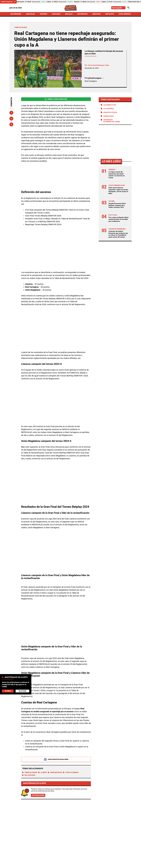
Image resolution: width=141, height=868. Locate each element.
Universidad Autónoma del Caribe (112, 122)
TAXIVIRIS (44, 14)
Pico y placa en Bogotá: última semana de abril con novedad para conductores (118, 220)
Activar (8, 691)
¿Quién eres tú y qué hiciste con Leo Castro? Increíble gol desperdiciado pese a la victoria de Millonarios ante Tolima (112, 823)
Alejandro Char (110, 105)
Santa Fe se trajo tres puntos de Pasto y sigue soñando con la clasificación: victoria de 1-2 (111, 803)
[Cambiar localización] (118, 8)
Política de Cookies (109, 865)
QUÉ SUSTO (109, 14)
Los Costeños (109, 109)
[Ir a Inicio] (70, 8)
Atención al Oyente (68, 865)
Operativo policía (111, 113)
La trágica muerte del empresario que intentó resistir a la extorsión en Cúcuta (117, 176)
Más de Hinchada (25, 791)
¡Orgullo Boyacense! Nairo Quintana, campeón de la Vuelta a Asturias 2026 (118, 206)
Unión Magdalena (58, 751)
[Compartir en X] (11, 119)
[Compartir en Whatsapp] (11, 125)
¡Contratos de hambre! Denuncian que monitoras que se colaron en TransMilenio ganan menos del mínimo (118, 236)
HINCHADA (56, 14)
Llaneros (45, 751)
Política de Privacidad (51, 865)
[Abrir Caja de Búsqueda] (128, 8)
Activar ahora (39, 774)
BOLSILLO (69, 14)
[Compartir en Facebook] (11, 113)
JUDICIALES (31, 14)
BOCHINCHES (82, 14)
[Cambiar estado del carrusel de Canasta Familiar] (16, 2)
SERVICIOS (96, 14)
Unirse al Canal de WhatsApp (56, 100)
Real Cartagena (29, 754)
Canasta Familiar (7, 2)
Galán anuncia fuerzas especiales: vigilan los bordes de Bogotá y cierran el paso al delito (118, 192)
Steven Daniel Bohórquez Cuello (99, 66)
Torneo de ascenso (31, 751)
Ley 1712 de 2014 (125, 865)
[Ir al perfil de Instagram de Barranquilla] (73, 849)
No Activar (22, 691)
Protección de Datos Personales (88, 865)
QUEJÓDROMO (16, 14)
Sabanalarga (109, 117)
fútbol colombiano (75, 751)
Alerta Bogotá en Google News (56, 738)
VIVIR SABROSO (124, 14)
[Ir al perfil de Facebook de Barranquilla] (67, 849)
